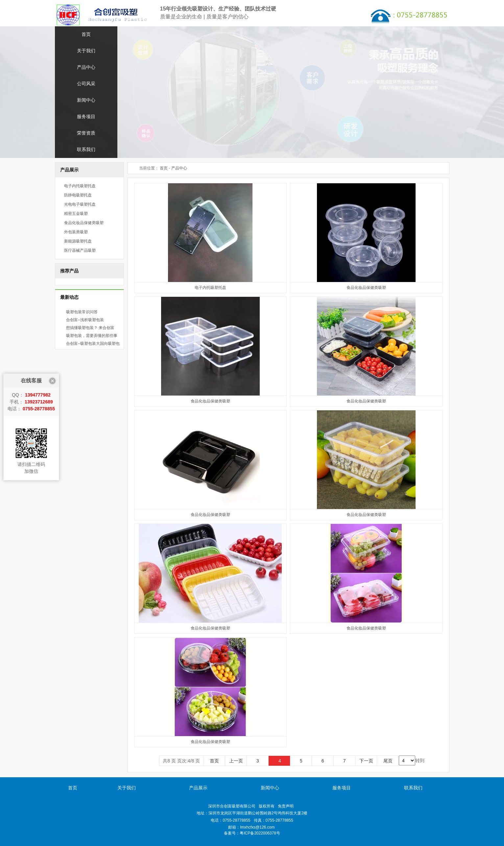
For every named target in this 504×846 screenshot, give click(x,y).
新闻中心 (86, 100)
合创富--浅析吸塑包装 (85, 320)
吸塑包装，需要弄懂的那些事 (92, 336)
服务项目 (86, 117)
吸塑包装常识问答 (82, 312)
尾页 (388, 761)
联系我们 (86, 150)
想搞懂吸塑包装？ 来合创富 (90, 328)
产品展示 (198, 788)
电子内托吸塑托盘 (80, 186)
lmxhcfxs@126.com (257, 827)
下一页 (366, 761)
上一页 (236, 761)
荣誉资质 (86, 133)
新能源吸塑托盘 (78, 241)
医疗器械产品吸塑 (80, 250)
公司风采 (86, 84)
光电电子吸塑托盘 (80, 204)
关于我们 (86, 51)
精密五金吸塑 (76, 214)
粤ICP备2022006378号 (260, 833)
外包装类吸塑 (76, 232)
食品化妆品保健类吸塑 (84, 223)
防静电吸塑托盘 (78, 195)
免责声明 (286, 806)
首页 (86, 34)
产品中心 (86, 67)
